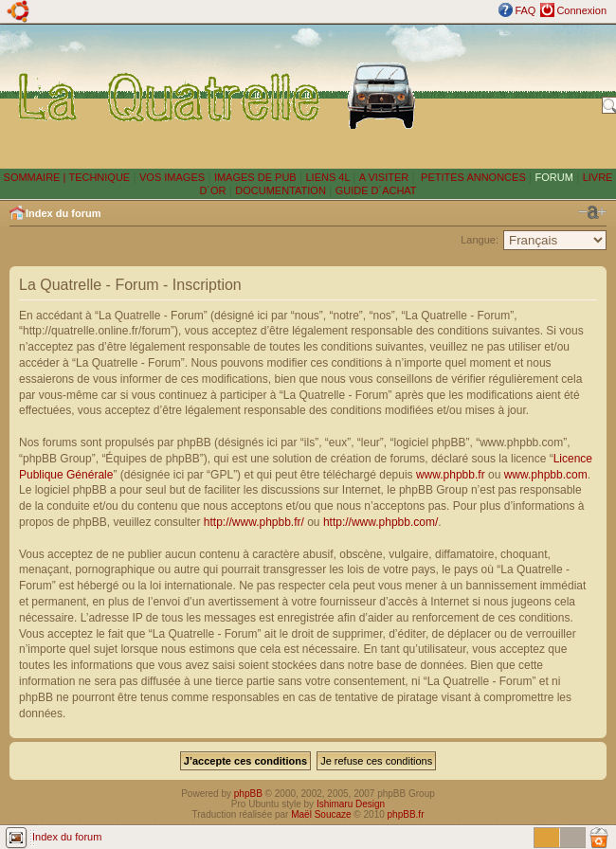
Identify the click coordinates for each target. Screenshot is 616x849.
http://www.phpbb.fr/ (254, 522)
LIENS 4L (329, 177)
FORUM (554, 177)
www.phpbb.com (546, 475)
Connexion (581, 10)
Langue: (480, 240)
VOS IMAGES (172, 177)
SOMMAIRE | (36, 177)
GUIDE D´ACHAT (376, 190)
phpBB (248, 794)
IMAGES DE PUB (255, 177)
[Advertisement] (513, 96)
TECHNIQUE (99, 177)
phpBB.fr (406, 814)
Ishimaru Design (351, 804)
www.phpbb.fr (451, 475)
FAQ (525, 10)
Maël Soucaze (321, 814)
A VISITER (384, 177)
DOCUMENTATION (281, 190)
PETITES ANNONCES (472, 177)
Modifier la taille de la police (592, 212)
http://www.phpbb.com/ (380, 522)
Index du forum (63, 213)
